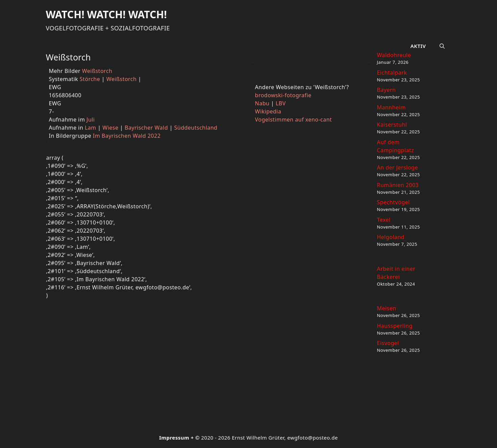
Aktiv (418, 46)
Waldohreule (394, 55)
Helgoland (391, 237)
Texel (384, 220)
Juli (91, 120)
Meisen (387, 308)
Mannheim (391, 107)
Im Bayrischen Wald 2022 (127, 136)
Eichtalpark (392, 73)
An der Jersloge (397, 167)
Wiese (110, 128)
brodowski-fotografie (283, 95)
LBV (281, 103)
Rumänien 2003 (398, 185)
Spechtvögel (393, 202)
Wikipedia (268, 111)
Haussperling (395, 326)
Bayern (387, 90)
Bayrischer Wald (146, 128)
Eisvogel (388, 343)
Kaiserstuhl (392, 125)
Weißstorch (97, 71)
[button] (442, 46)
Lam (91, 128)
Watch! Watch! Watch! (106, 14)
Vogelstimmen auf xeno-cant (294, 120)
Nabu (262, 103)
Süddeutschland (196, 128)
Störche (90, 79)
